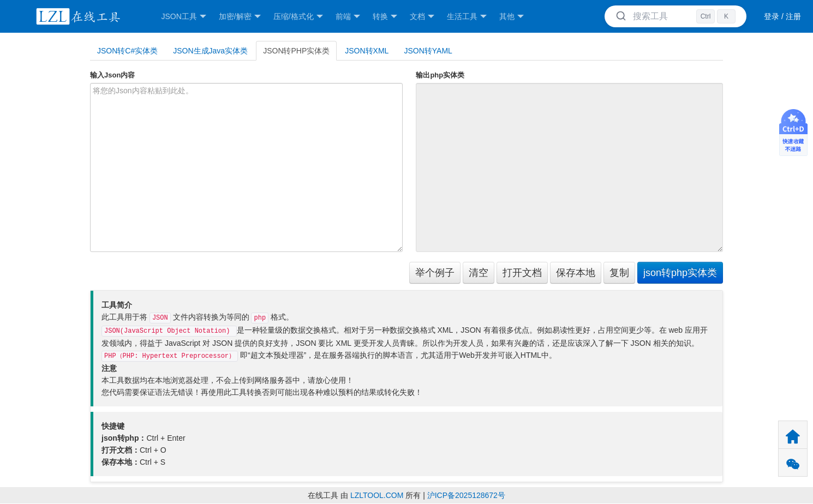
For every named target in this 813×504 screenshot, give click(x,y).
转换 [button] (385, 17)
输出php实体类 (440, 75)
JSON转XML (367, 51)
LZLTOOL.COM (377, 495)
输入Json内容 (112, 75)
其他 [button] (512, 17)
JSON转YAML (428, 51)
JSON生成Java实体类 (210, 51)
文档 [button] (422, 17)
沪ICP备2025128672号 (466, 495)
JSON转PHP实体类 (296, 51)
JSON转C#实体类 (127, 51)
